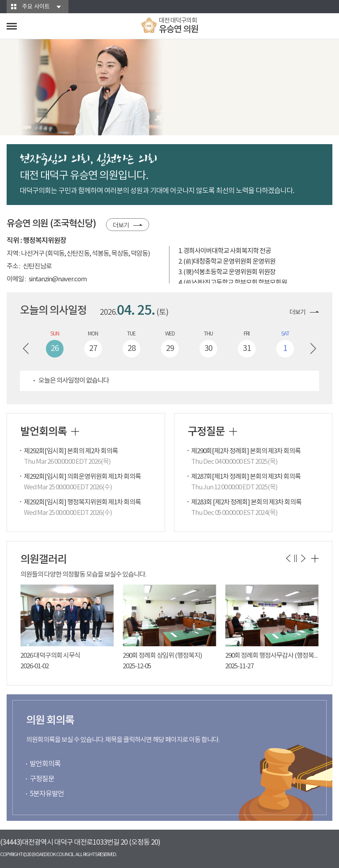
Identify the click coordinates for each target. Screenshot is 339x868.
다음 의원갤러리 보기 (303, 558)
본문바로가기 (0, 0)
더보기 (121, 226)
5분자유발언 (47, 794)
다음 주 (313, 348)
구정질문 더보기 (233, 432)
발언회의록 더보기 (75, 432)
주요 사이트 (36, 7)
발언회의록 (45, 764)
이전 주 (26, 348)
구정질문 (42, 779)
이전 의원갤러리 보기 (288, 558)
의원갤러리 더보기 (315, 559)
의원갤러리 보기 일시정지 (296, 558)
